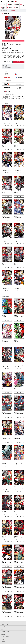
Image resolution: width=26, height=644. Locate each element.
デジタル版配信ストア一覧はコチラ (9, 94)
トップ (2, 11)
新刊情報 (6, 11)
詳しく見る (7, 126)
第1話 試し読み (7, 62)
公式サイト (19, 62)
